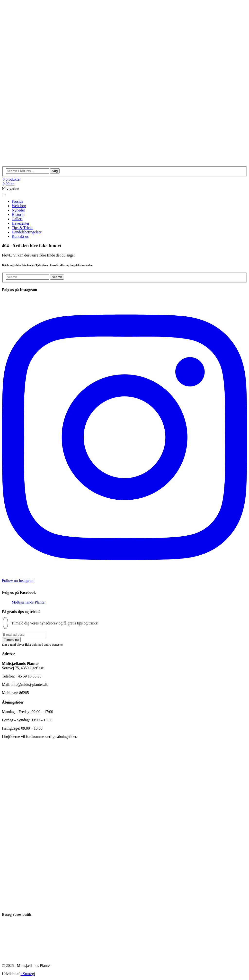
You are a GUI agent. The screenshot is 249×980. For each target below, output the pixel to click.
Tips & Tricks (22, 228)
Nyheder (18, 210)
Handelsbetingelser (27, 232)
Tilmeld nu (11, 640)
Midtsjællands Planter (29, 602)
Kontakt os (20, 236)
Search (57, 277)
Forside (18, 201)
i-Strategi (28, 974)
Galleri (17, 219)
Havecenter (21, 223)
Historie (18, 215)
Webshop (19, 206)
